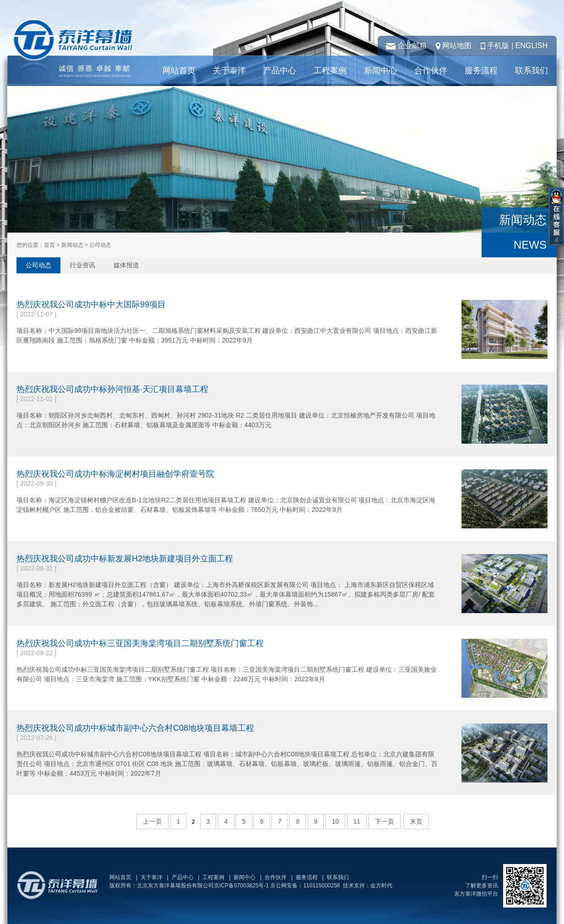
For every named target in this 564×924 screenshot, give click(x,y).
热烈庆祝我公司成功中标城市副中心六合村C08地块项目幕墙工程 (135, 728)
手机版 (498, 46)
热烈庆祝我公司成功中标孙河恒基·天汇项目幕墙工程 (112, 389)
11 (357, 821)
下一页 (385, 821)
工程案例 (330, 71)
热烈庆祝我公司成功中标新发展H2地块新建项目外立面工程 (125, 559)
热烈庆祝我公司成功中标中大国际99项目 (91, 304)
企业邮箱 (412, 46)
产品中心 (280, 71)
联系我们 (531, 71)
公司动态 (38, 265)
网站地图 (457, 46)
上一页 (152, 821)
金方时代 (381, 886)
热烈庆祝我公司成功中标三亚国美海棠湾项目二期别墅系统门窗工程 (140, 643)
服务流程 (481, 71)
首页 (49, 245)
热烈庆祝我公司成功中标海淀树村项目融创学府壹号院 (115, 474)
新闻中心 (380, 71)
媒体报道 (126, 265)
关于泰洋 (229, 71)
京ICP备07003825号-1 (241, 886)
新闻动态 (72, 245)
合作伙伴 (431, 71)
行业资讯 (82, 265)
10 (336, 821)
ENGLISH (531, 46)
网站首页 (179, 71)
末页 (416, 821)
